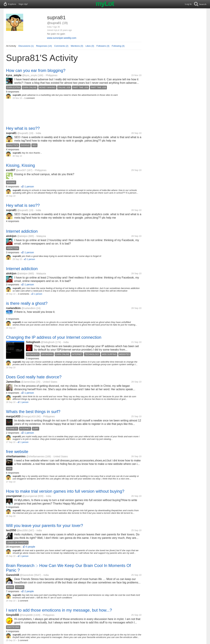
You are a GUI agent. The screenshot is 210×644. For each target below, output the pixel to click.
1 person (29, 187)
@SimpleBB (26, 615)
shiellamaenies (16, 456)
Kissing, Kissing (20, 165)
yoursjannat (14, 496)
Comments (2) (61, 46)
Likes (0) (90, 46)
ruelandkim (13, 308)
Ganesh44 (13, 575)
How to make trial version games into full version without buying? (65, 491)
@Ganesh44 (27, 575)
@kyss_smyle (30, 75)
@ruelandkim (28, 308)
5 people (31, 547)
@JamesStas (28, 382)
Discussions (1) (26, 46)
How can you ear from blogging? (36, 70)
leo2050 (11, 530)
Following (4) (118, 46)
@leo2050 (22, 530)
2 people (29, 591)
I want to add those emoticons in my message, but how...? (59, 610)
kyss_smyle (14, 75)
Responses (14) (44, 46)
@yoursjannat (30, 496)
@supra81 (23, 133)
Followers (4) (103, 46)
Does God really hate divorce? (34, 377)
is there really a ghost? (27, 303)
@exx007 (21, 170)
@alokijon (22, 236)
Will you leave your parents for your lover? (45, 526)
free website (17, 452)
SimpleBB (13, 615)
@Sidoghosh (48, 342)
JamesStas (13, 382)
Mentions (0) (77, 46)
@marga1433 (28, 416)
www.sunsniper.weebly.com (62, 38)
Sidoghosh (33, 342)
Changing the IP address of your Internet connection (54, 337)
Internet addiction (22, 231)
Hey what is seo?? (23, 128)
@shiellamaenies (35, 456)
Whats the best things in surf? (33, 412)
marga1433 (13, 416)
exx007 (11, 170)
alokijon (11, 236)
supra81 (11, 133)
